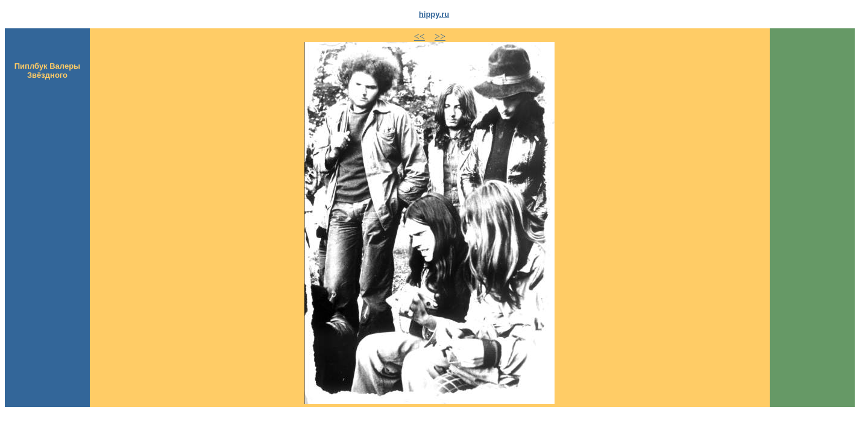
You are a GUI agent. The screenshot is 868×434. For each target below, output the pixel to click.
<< (420, 36)
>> (440, 36)
